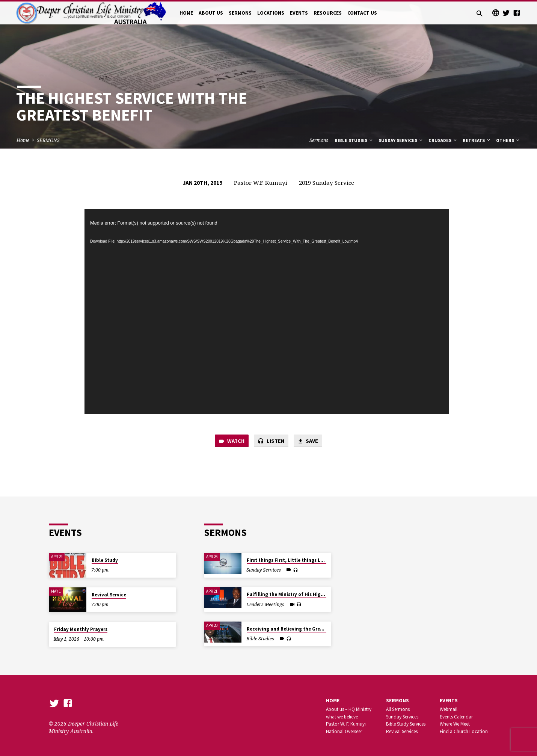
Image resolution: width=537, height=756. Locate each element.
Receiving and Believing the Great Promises (297, 629)
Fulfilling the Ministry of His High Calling (294, 594)
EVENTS (299, 13)
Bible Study (105, 560)
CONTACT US (362, 13)
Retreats (477, 140)
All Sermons (398, 709)
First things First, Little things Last (287, 560)
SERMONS (240, 13)
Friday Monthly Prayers (81, 629)
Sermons (319, 140)
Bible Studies (354, 140)
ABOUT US (211, 13)
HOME (186, 13)
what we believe (342, 717)
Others (508, 140)
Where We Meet (455, 724)
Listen (271, 441)
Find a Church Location (464, 731)
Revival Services (402, 731)
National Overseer (344, 731)
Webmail (449, 709)
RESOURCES (328, 13)
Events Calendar (456, 717)
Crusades (443, 140)
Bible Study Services (406, 724)
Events (449, 701)
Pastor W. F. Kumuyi (346, 724)
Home (23, 140)
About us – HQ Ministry (349, 709)
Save (308, 441)
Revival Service (109, 595)
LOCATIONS (271, 13)
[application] (267, 311)
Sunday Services (401, 140)
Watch (231, 441)
